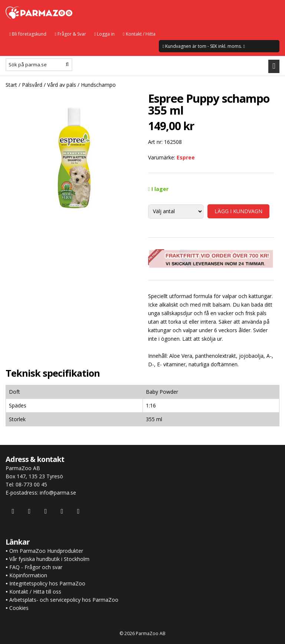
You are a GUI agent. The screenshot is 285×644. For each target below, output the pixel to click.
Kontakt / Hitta (139, 34)
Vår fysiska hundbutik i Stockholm (49, 559)
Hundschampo (98, 85)
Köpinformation (28, 575)
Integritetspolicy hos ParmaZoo (47, 583)
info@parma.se (58, 493)
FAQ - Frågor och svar (36, 567)
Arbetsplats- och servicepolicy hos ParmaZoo (64, 600)
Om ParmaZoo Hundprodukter (46, 551)
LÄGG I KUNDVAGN (238, 211)
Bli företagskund (28, 34)
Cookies (19, 608)
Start (11, 85)
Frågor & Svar (70, 34)
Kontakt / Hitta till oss (35, 592)
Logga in (104, 34)
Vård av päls (62, 85)
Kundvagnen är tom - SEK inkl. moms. (204, 46)
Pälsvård (32, 85)
